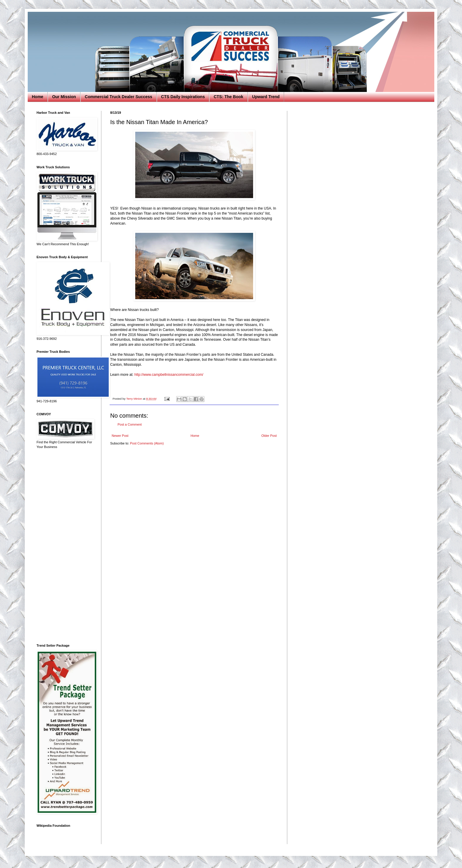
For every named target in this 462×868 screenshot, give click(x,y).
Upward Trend (266, 97)
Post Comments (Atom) (147, 443)
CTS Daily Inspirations (183, 97)
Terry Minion (135, 399)
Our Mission (64, 97)
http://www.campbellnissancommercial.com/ (169, 375)
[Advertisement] (65, 546)
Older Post (269, 436)
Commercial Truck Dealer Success (119, 97)
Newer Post (120, 436)
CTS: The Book (228, 97)
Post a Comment (130, 424)
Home (38, 97)
